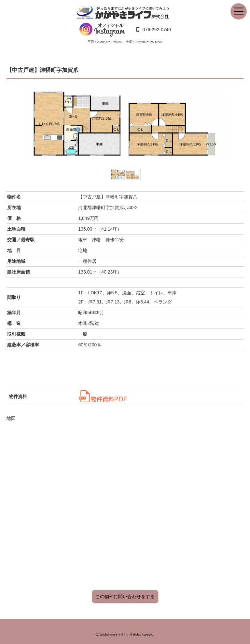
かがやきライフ (119, 635)
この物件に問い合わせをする (125, 597)
